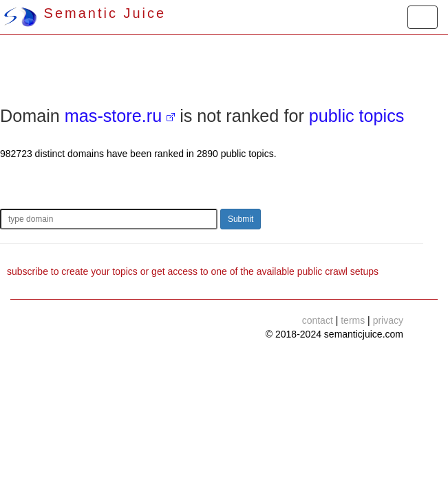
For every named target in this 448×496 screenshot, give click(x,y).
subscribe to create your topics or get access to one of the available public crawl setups (193, 271)
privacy (388, 320)
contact (318, 320)
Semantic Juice (85, 13)
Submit (241, 219)
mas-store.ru (113, 116)
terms (353, 320)
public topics (357, 116)
